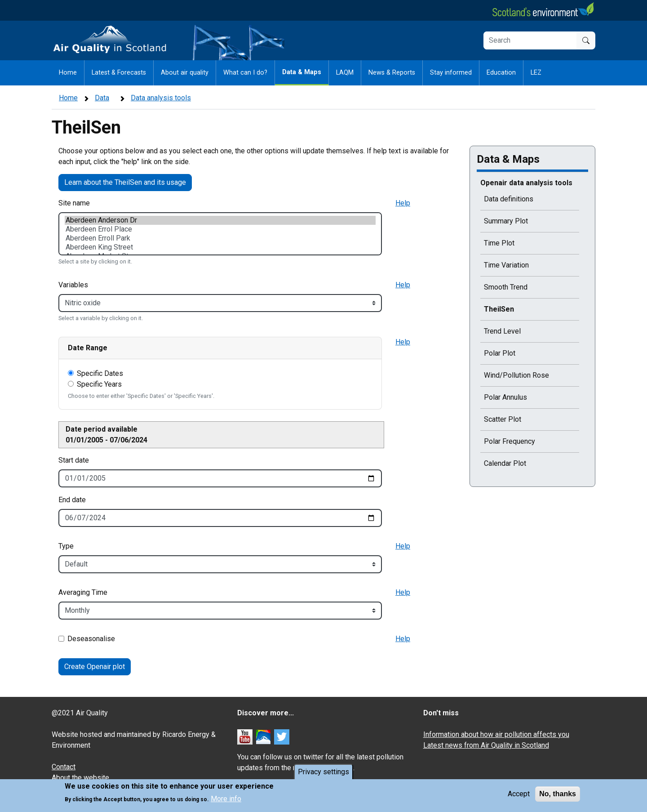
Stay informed (451, 73)
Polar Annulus (505, 397)
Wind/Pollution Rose (516, 375)
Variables (73, 285)
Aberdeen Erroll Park (220, 238)
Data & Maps (302, 72)
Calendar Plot (505, 463)
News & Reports (392, 73)
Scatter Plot (503, 419)
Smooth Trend (506, 287)
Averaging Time (83, 592)
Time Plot (499, 243)
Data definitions (509, 199)
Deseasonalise (91, 639)
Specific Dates (100, 373)
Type (66, 546)
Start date (74, 460)
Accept (519, 795)
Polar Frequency (510, 441)
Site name (74, 203)
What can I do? (245, 73)
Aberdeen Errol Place (220, 229)
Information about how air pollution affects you (496, 734)
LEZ (536, 73)
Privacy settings (323, 773)
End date (72, 500)
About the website (80, 778)
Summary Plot (506, 221)
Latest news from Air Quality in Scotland (486, 745)
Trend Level (502, 331)
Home (68, 73)
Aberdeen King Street (220, 247)
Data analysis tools (161, 98)
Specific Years (99, 384)
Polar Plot (500, 353)
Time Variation (506, 265)
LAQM (345, 73)
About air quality (185, 73)
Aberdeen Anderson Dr (220, 220)
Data (102, 98)
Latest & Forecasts (119, 73)
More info (226, 800)
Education (501, 73)
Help (403, 203)
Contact (64, 767)
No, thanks (558, 795)
